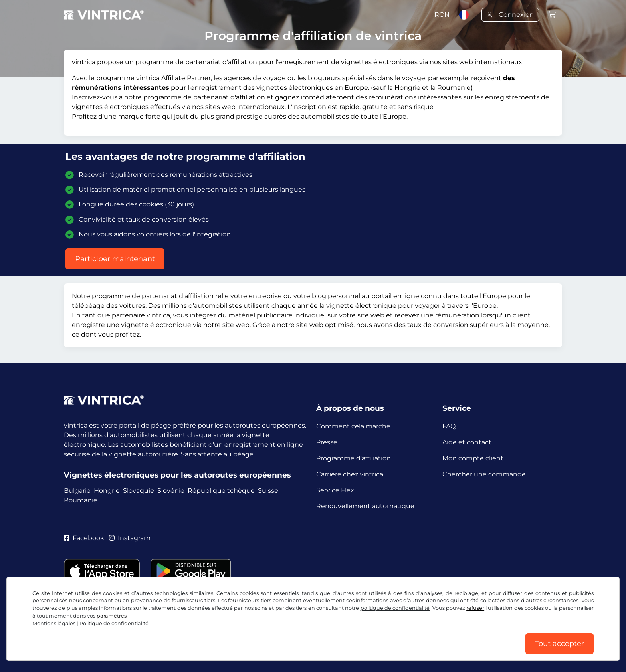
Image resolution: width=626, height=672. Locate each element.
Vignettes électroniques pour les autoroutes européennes (177, 475)
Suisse (268, 491)
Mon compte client (473, 458)
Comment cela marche (353, 426)
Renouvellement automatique (365, 506)
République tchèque (221, 491)
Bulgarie (77, 491)
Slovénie (171, 491)
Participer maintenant (115, 259)
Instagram (130, 538)
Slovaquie (139, 491)
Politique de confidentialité (114, 623)
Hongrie (107, 491)
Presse (327, 442)
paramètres (112, 616)
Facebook (84, 538)
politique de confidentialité (395, 608)
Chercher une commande (484, 474)
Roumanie (81, 500)
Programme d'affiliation (354, 458)
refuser (475, 608)
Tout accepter (560, 644)
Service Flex (335, 490)
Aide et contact (467, 442)
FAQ (449, 426)
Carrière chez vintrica (350, 474)
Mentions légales (54, 623)
